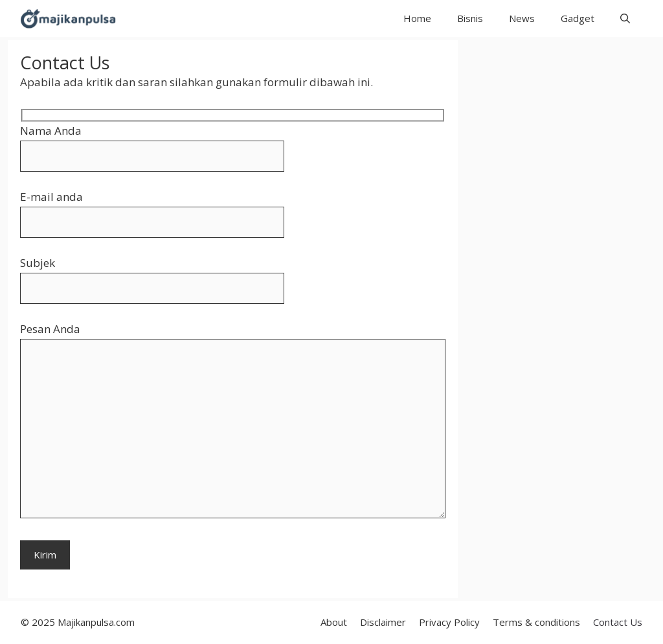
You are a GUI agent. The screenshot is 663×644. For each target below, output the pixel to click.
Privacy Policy (449, 622)
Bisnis (470, 18)
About (334, 622)
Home (417, 18)
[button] (625, 18)
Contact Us (618, 622)
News (522, 18)
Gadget (578, 18)
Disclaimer (383, 622)
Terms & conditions (536, 622)
